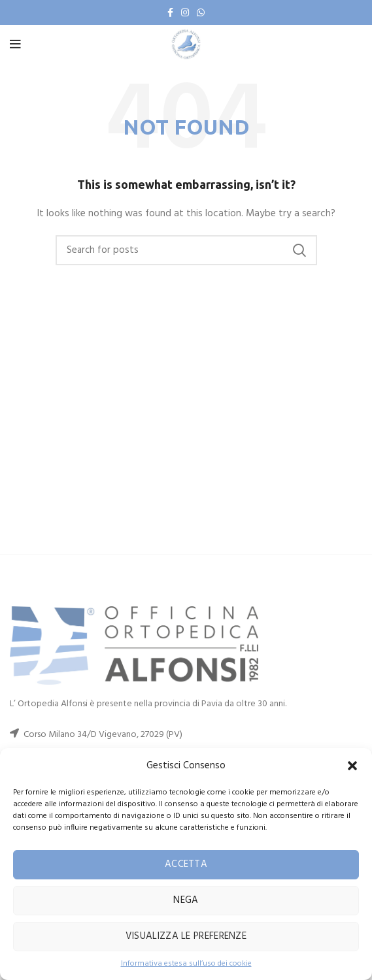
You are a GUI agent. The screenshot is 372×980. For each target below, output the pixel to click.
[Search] (186, 250)
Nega (186, 900)
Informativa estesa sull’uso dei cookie (186, 964)
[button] (352, 766)
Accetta (186, 864)
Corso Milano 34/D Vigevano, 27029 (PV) (103, 735)
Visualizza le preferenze (186, 936)
